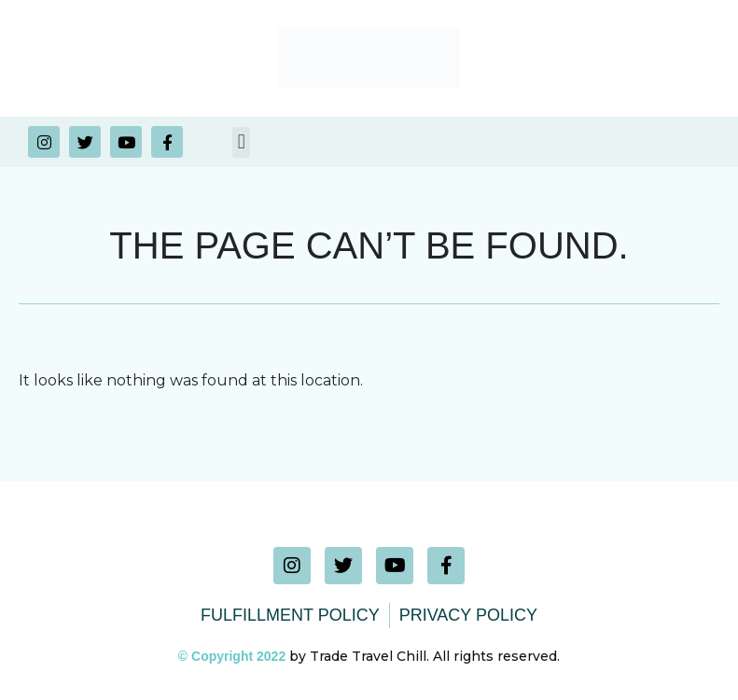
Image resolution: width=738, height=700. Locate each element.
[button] (241, 142)
